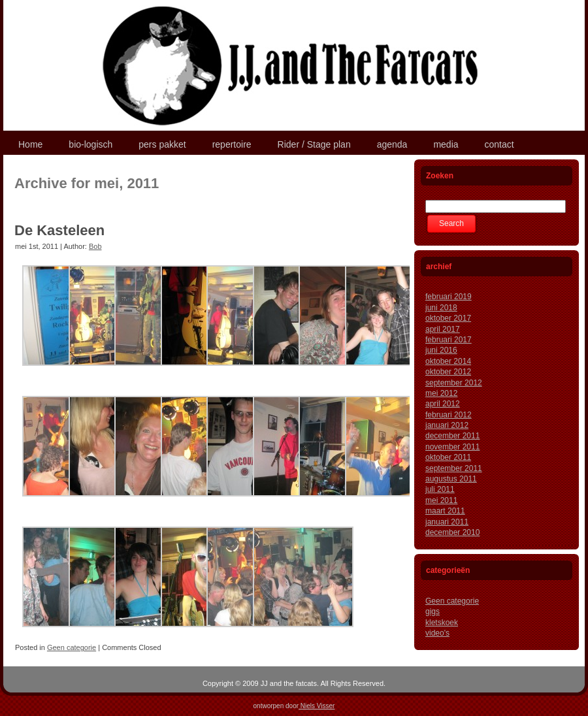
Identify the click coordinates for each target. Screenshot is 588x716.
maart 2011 (445, 511)
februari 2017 (449, 340)
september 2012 (454, 383)
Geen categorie (72, 647)
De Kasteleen (59, 230)
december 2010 (452, 532)
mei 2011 (441, 500)
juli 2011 (440, 489)
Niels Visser (317, 706)
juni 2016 (441, 350)
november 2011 (452, 447)
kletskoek (442, 623)
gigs (433, 611)
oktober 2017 (448, 318)
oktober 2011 (448, 457)
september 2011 (454, 468)
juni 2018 (441, 308)
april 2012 (443, 404)
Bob (95, 246)
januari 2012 (447, 425)
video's (437, 633)
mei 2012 (441, 393)
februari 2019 (449, 297)
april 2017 (443, 329)
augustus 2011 (451, 479)
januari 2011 (447, 522)
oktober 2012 (448, 372)
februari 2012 (449, 415)
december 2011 (452, 436)
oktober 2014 (448, 361)
